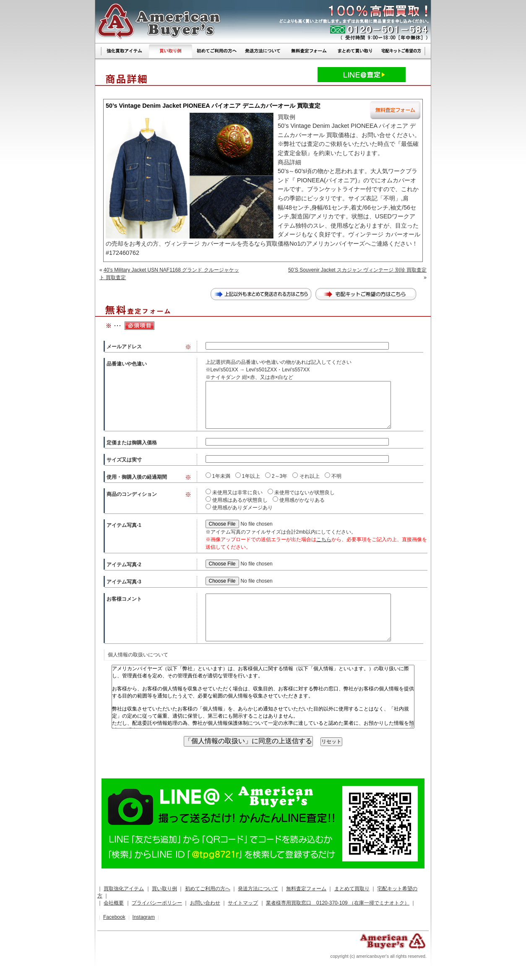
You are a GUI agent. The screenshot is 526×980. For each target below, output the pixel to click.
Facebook (114, 917)
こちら (324, 539)
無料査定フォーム (306, 889)
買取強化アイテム (124, 889)
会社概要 (114, 903)
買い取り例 (164, 889)
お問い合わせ (205, 903)
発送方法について (258, 889)
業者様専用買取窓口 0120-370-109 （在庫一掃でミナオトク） (338, 903)
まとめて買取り (352, 889)
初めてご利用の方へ (208, 889)
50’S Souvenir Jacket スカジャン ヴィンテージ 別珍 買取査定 (357, 270)
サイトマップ (243, 903)
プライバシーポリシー (157, 903)
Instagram (144, 917)
